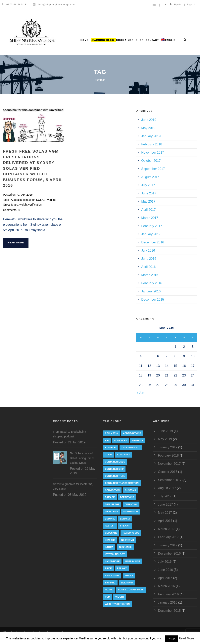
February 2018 (152, 144)
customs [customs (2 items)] (130, 490)
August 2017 (150, 177)
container (29, 200)
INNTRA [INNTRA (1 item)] (109, 547)
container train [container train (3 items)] (115, 476)
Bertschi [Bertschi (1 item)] (111, 448)
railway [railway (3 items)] (122, 568)
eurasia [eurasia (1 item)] (125, 519)
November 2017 (153, 152)
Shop (140, 40)
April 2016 (148, 267)
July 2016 (148, 250)
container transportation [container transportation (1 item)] (122, 483)
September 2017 (153, 169)
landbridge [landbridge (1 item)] (112, 561)
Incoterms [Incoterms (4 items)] (127, 540)
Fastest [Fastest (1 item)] (110, 526)
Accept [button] (172, 639)
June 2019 (149, 120)
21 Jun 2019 (77, 442)
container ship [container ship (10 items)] (114, 469)
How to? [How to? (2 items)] (110, 540)
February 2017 (152, 226)
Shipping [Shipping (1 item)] (110, 583)
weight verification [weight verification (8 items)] (117, 604)
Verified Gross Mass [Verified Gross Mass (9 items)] (131, 590)
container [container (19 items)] (124, 455)
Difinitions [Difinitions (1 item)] (111, 512)
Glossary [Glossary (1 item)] (111, 533)
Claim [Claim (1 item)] (108, 455)
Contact (152, 40)
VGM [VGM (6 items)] (107, 597)
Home (85, 40)
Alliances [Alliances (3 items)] (120, 440)
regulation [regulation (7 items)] (112, 575)
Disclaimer (125, 40)
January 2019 (151, 136)
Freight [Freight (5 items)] (125, 526)
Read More (16, 243)
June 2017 (149, 193)
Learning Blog (102, 40)
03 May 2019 (77, 495)
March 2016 (150, 275)
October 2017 (151, 161)
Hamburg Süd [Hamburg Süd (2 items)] (131, 533)
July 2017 (148, 185)
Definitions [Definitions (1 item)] (127, 497)
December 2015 (153, 299)
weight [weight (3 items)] (120, 597)
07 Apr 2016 (25, 195)
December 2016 (153, 242)
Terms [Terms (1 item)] (109, 590)
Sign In (177, 4)
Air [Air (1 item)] (107, 440)
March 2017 (150, 218)
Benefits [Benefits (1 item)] (137, 440)
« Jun (140, 393)
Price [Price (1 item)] (108, 568)
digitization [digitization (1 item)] (131, 512)
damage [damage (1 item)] (110, 497)
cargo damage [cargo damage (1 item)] (131, 448)
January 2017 (151, 234)
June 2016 (149, 259)
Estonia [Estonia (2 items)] (110, 519)
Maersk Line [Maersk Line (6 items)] (132, 561)
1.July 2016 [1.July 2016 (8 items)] (111, 433)
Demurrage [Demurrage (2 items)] (112, 504)
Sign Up (191, 4)
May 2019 (148, 128)
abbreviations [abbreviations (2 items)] (132, 433)
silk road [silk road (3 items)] (127, 583)
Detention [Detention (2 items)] (131, 504)
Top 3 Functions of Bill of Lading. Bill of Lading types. (82, 458)
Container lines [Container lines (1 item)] (115, 462)
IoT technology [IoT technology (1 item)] (115, 554)
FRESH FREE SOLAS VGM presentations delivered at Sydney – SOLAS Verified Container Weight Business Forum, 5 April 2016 (33, 168)
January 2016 (151, 291)
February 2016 (152, 283)
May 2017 (148, 201)
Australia (16, 200)
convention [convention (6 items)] (112, 490)
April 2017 (148, 210)
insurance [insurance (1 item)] (125, 547)
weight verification (30, 205)
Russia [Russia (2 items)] (129, 575)
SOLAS (41, 200)
